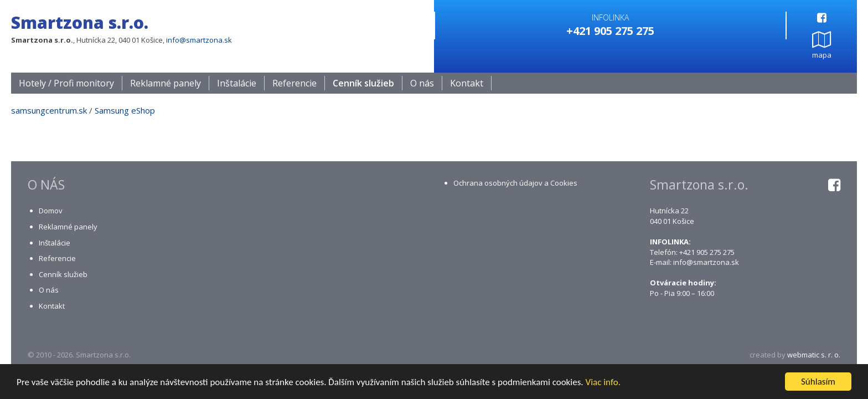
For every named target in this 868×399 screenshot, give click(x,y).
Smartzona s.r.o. (80, 22)
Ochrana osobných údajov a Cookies (515, 183)
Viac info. (603, 383)
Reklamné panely (166, 84)
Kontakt (467, 84)
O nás (422, 84)
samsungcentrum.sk (49, 111)
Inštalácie (237, 84)
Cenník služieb (363, 84)
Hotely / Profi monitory (66, 84)
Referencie (294, 84)
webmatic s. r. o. (814, 355)
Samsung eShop (125, 111)
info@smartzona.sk (199, 40)
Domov (51, 211)
